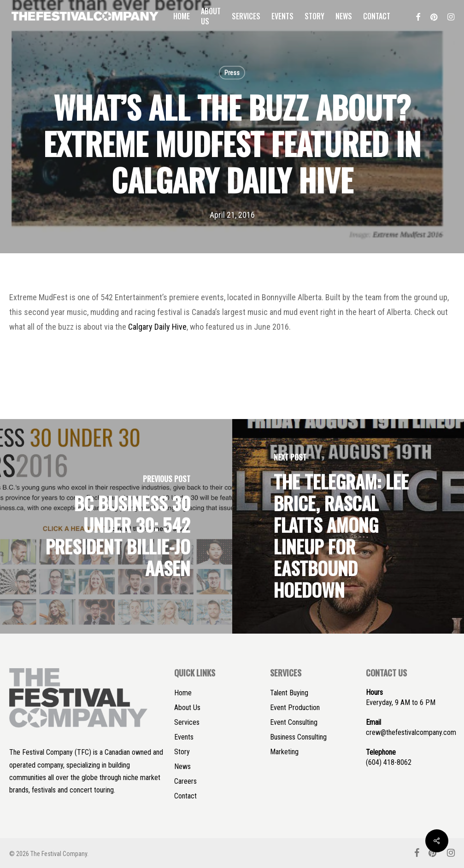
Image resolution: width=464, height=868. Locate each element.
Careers (185, 781)
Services (187, 722)
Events (184, 737)
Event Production (295, 708)
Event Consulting (294, 722)
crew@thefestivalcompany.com (411, 732)
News (182, 766)
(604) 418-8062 (389, 762)
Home (183, 693)
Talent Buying (289, 693)
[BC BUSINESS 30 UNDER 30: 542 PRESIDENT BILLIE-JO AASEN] (116, 526)
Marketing (284, 752)
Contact (185, 796)
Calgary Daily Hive (157, 327)
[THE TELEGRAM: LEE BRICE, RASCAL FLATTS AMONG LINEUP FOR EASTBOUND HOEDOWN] (348, 526)
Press (232, 73)
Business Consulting (298, 737)
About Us (187, 708)
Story (182, 752)
